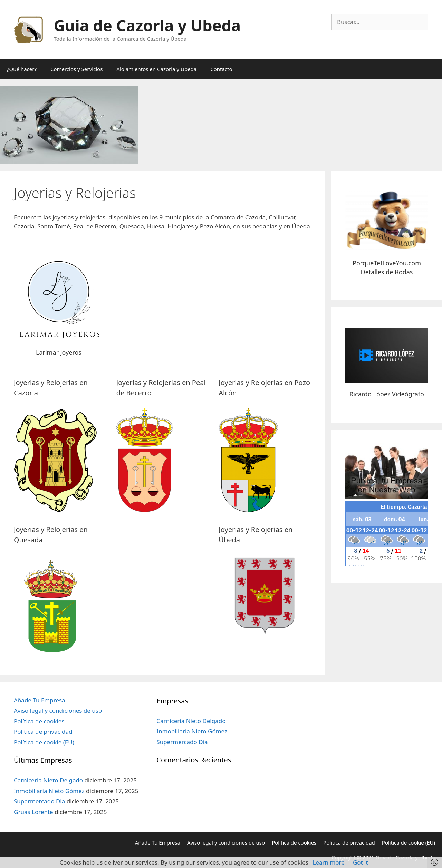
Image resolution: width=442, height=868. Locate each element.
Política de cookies (39, 721)
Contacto (221, 69)
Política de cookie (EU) (44, 742)
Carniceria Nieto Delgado (48, 780)
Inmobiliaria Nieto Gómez (49, 791)
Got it (361, 862)
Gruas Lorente (33, 812)
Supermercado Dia (39, 801)
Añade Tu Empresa (40, 700)
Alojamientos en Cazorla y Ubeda (156, 69)
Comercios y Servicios (76, 69)
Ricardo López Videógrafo (387, 394)
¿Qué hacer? (22, 69)
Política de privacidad (43, 732)
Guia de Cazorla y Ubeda (147, 25)
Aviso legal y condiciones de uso (58, 711)
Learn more (328, 862)
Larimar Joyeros (59, 352)
